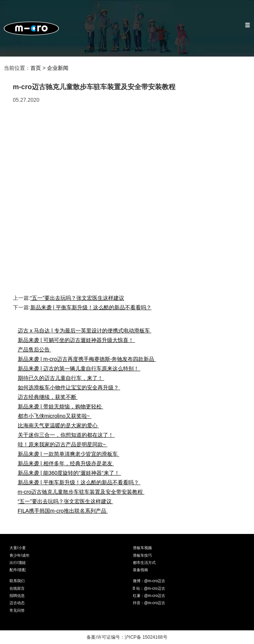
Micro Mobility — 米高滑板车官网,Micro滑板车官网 (32, 28)
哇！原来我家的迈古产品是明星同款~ (64, 444)
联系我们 (17, 581)
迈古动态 (17, 603)
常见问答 (17, 610)
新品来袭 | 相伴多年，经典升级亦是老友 (68, 463)
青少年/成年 (20, 555)
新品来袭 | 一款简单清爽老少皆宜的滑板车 (70, 454)
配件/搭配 (18, 570)
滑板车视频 (142, 548)
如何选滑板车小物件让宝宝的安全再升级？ (71, 387)
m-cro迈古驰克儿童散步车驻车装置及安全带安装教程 (83, 492)
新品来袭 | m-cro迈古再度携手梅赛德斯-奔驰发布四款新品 (89, 359)
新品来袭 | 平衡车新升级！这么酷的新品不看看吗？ (91, 307)
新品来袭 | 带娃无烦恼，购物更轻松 (62, 406)
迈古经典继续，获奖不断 (50, 397)
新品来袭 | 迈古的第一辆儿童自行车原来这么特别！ (81, 368)
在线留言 (17, 588)
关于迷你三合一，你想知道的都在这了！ (68, 435)
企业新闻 (58, 68)
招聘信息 (17, 596)
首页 (36, 68)
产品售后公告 (36, 350)
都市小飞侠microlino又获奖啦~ (56, 416)
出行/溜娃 (18, 563)
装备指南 (140, 570)
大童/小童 (18, 548)
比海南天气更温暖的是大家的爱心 (60, 425)
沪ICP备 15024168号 (146, 637)
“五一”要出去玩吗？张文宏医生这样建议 (77, 298)
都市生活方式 (144, 563)
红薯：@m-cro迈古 (149, 596)
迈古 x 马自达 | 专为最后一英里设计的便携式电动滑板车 (86, 331)
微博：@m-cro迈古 (149, 581)
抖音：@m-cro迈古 (149, 603)
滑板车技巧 (142, 555)
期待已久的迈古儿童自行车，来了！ (63, 378)
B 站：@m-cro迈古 (149, 588)
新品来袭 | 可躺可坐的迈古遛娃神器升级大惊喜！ (78, 340)
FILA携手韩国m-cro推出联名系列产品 (65, 511)
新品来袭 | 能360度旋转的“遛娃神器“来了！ (71, 473)
